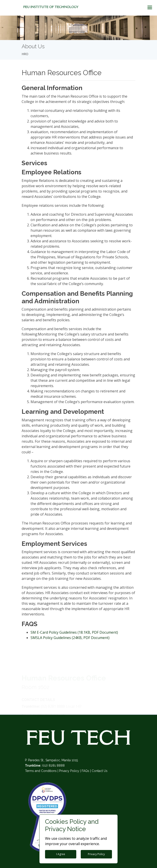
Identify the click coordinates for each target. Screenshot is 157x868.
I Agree (61, 854)
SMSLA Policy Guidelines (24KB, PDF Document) (70, 638)
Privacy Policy (69, 771)
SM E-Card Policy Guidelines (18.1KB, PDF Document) (74, 632)
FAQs (85, 771)
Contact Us (100, 771)
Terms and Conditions (41, 771)
